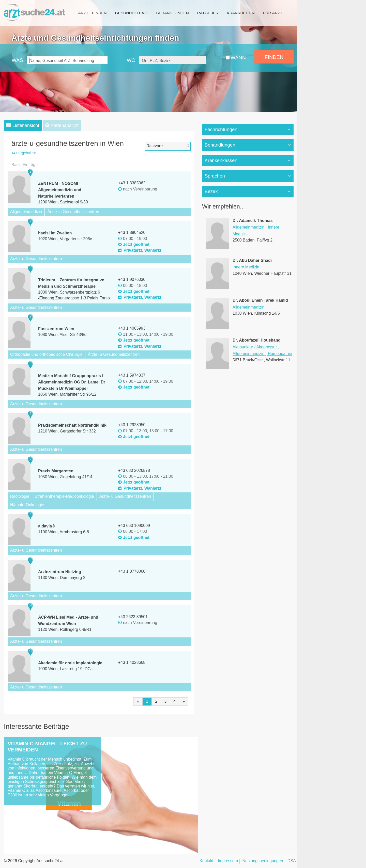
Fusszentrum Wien (56, 329)
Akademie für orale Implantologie (70, 663)
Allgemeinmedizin (26, 212)
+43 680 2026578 (134, 470)
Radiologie (20, 496)
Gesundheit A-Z (132, 13)
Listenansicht (26, 125)
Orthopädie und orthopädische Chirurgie (46, 354)
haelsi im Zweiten (55, 233)
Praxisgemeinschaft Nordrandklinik (72, 425)
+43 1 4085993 (132, 328)
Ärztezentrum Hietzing (60, 572)
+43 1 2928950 (132, 425)
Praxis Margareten (56, 471)
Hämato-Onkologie (27, 505)
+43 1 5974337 (132, 375)
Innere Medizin (246, 267)
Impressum (228, 861)
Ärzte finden (93, 13)
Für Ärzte (274, 13)
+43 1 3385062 (132, 183)
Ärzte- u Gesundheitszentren (73, 212)
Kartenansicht (65, 125)
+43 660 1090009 (134, 526)
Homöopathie (280, 354)
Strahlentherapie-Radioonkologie (64, 496)
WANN (238, 58)
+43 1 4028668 (132, 662)
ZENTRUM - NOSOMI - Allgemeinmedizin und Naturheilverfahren (60, 190)
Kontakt (206, 861)
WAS (17, 60)
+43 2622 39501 (133, 617)
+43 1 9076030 (132, 279)
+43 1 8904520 (132, 232)
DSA (292, 861)
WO (131, 60)
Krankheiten (241, 13)
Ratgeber (208, 13)
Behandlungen (172, 13)
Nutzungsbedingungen (263, 861)
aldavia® (47, 526)
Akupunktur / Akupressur (255, 347)
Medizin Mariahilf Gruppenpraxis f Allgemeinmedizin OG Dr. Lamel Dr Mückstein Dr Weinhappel (72, 382)
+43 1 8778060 (132, 571)
